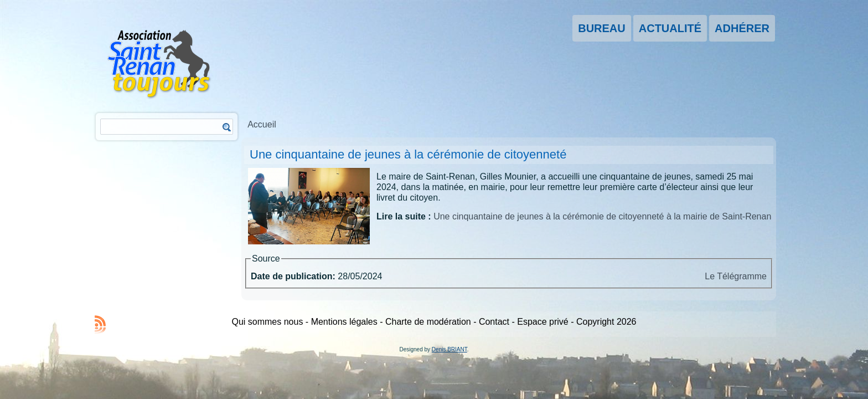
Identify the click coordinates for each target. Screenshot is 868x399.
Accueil (262, 124)
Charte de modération (428, 322)
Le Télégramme (736, 276)
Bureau (602, 28)
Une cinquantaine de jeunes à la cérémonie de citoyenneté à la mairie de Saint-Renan (602, 216)
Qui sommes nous (267, 322)
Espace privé (543, 322)
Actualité (670, 28)
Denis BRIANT (449, 349)
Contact (494, 322)
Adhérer (742, 28)
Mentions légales (344, 322)
